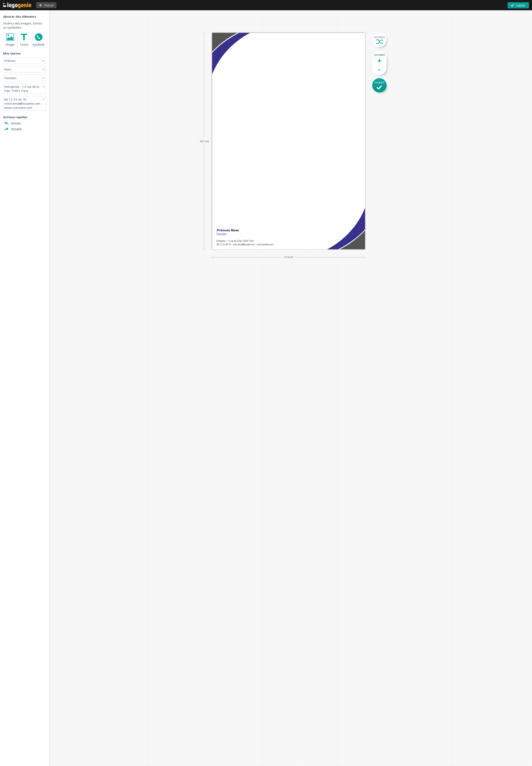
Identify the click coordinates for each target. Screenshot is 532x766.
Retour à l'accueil (17, 5)
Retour (49, 5)
